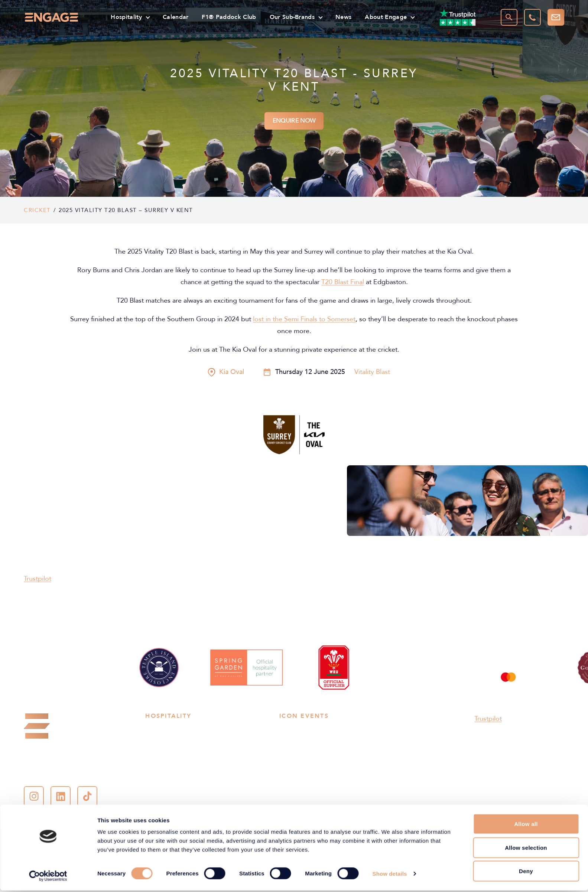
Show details (390, 875)
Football (157, 742)
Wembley (358, 730)
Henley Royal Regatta (235, 801)
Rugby (154, 730)
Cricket (37, 210)
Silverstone (294, 766)
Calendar (176, 17)
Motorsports (163, 754)
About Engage (386, 17)
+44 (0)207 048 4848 (65, 758)
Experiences (222, 790)
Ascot (354, 778)
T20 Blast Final (343, 282)
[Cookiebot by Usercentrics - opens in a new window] (48, 878)
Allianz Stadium (300, 730)
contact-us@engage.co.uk (62, 773)
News (343, 17)
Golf (212, 766)
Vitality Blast (372, 372)
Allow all (526, 825)
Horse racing (163, 766)
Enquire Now (294, 121)
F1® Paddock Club (229, 17)
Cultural (156, 790)
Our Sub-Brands (292, 17)
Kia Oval (357, 742)
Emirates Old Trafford (375, 754)
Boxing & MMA (166, 778)
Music (214, 754)
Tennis (214, 742)
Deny (526, 873)
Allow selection (526, 849)
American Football (231, 778)
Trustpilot (38, 579)
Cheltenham (296, 754)
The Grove (360, 766)
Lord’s (287, 742)
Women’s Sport (166, 801)
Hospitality (126, 17)
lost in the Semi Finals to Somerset (304, 319)
